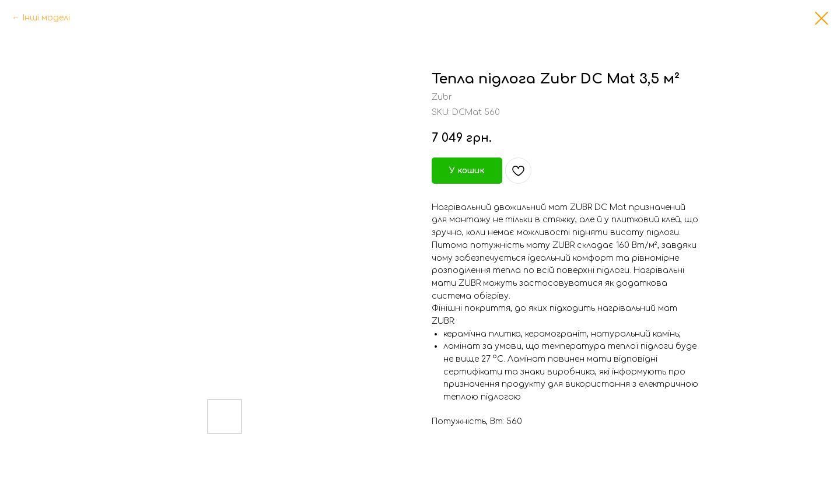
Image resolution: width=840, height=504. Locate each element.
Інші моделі (46, 18)
